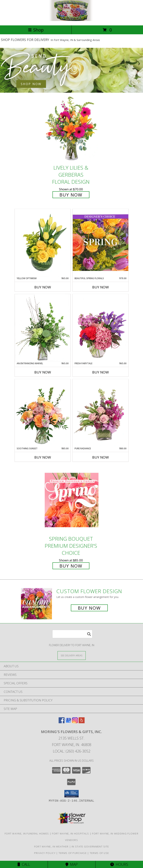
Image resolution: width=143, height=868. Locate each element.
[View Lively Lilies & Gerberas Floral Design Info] (72, 129)
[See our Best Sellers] (71, 70)
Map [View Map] (72, 864)
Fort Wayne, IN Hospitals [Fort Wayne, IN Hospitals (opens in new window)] (70, 834)
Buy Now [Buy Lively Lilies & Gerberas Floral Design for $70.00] (71, 195)
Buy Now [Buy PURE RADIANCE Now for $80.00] (101, 457)
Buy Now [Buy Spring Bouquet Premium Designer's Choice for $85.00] (71, 566)
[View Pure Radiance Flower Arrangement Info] (101, 413)
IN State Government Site (90, 846)
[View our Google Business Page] (68, 722)
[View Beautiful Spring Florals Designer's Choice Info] (101, 243)
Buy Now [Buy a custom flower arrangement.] (89, 608)
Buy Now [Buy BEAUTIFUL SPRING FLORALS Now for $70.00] (101, 287)
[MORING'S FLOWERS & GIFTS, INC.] (72, 20)
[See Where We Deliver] (72, 655)
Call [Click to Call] (24, 864)
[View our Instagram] (75, 722)
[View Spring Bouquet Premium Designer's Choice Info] (72, 500)
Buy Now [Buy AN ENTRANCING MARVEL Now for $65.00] (43, 372)
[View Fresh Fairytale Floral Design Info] (101, 328)
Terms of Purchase (73, 853)
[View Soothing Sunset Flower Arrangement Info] (43, 413)
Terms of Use (99, 853)
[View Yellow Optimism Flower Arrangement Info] (43, 243)
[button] (71, 794)
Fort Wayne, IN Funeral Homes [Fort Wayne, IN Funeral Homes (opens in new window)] (27, 834)
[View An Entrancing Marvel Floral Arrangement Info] (43, 328)
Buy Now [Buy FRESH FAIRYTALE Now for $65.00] (101, 372)
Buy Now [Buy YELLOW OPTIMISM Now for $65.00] (43, 287)
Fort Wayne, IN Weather (51, 846)
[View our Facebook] (62, 722)
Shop (36, 30)
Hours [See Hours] (119, 864)
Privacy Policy (45, 853)
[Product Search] (72, 634)
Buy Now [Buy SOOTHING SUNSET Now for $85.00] (43, 457)
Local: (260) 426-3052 (72, 751)
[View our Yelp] (82, 722)
